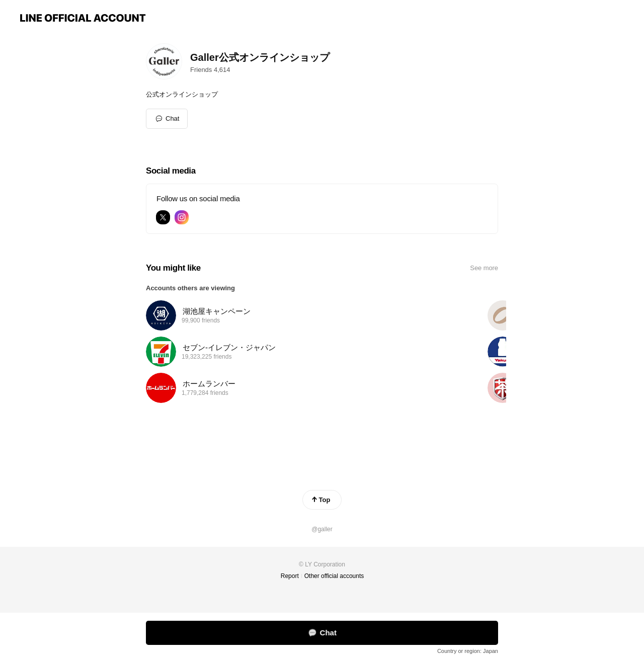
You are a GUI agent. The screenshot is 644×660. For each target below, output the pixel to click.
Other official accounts (334, 576)
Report (290, 576)
